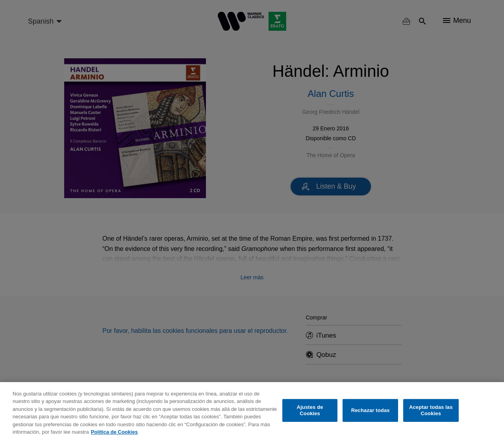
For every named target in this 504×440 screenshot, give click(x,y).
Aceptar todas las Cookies (431, 410)
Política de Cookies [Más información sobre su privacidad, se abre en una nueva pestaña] (114, 432)
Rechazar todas (371, 410)
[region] (252, 411)
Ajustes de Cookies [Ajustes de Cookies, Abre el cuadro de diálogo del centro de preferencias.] (310, 410)
